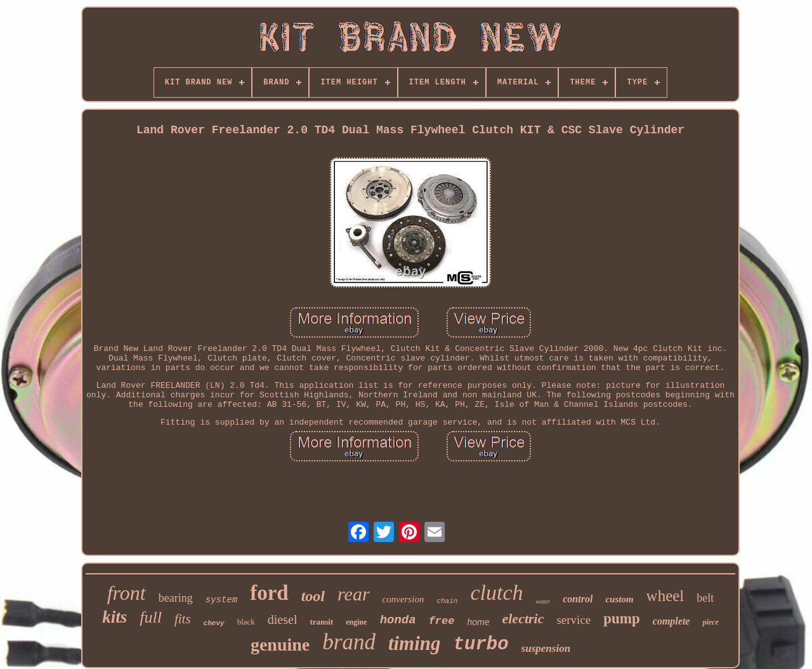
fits (183, 619)
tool (313, 596)
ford (269, 593)
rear (354, 594)
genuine (280, 645)
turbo (481, 645)
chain (447, 601)
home (478, 622)
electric (523, 619)
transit (321, 622)
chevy (214, 623)
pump (622, 619)
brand (349, 642)
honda (398, 620)
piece (710, 622)
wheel (665, 596)
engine (356, 622)
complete (671, 621)
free (442, 621)
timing (415, 643)
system (221, 600)
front (127, 593)
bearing (176, 598)
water (543, 601)
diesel (283, 619)
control (578, 599)
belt (705, 598)
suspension (546, 648)
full (151, 617)
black (246, 622)
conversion (403, 599)
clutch (496, 593)
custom (619, 599)
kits (115, 617)
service (573, 620)
